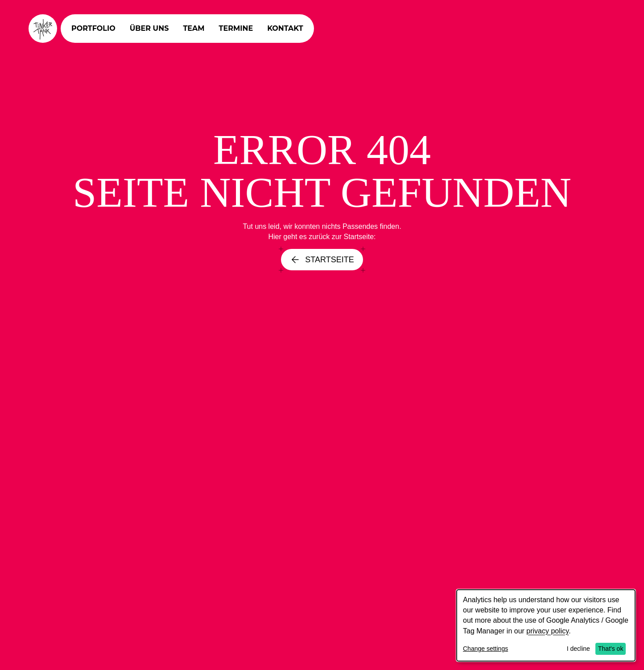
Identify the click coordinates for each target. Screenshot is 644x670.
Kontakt (285, 28)
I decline (578, 649)
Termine (236, 28)
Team (194, 28)
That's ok (611, 649)
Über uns (149, 28)
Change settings (485, 649)
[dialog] (546, 625)
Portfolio (93, 28)
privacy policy (547, 631)
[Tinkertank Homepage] (43, 29)
